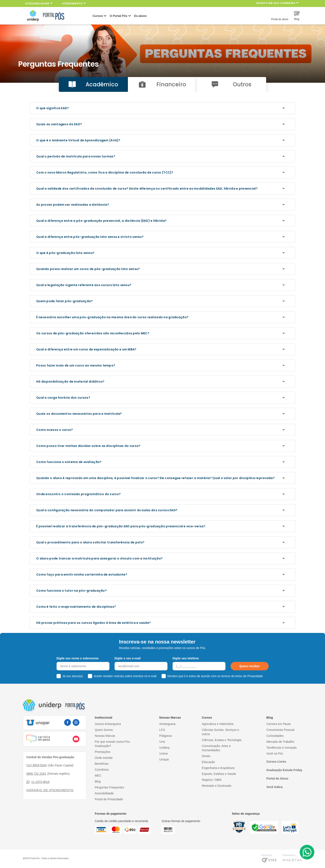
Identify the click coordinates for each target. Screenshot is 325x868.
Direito (206, 756)
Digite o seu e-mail (128, 658)
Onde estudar (104, 758)
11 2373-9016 (38, 782)
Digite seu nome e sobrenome (78, 658)
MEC (98, 776)
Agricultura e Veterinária (218, 724)
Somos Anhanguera (108, 724)
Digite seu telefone (186, 658)
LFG (162, 730)
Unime (163, 754)
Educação (208, 762)
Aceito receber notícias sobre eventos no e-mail (125, 676)
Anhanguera (167, 724)
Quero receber (250, 666)
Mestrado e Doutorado (216, 786)
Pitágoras (165, 736)
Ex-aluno (140, 16)
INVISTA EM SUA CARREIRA (277, 3)
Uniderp (164, 748)
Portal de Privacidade (109, 799)
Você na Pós (275, 754)
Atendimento (74, 3)
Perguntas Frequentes (110, 787)
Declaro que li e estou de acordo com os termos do (215, 676)
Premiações (103, 752)
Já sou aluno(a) (73, 676)
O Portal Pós (119, 16)
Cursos (98, 16)
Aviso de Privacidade (249, 676)
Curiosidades (275, 736)
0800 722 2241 (36, 774)
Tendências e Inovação (281, 748)
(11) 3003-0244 (37, 765)
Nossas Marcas (105, 736)
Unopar (164, 759)
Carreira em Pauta (278, 724)
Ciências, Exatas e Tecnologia (222, 740)
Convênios (102, 770)
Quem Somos (104, 730)
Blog (98, 781)
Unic (162, 742)
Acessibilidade (39, 3)
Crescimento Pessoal (280, 730)
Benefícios (102, 764)
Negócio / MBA (212, 780)
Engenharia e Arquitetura (218, 768)
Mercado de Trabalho (280, 742)
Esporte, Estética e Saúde (219, 774)
